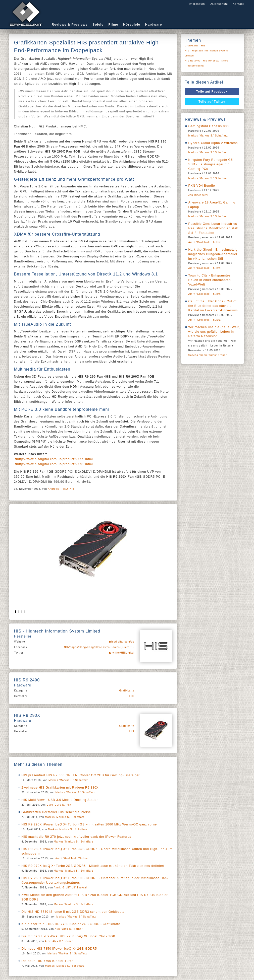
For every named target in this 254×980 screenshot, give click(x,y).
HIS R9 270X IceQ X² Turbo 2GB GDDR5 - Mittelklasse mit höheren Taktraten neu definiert (93, 866)
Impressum (197, 4)
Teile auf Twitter (212, 102)
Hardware (153, 24)
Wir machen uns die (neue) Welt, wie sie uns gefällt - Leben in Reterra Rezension (214, 332)
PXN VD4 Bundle (202, 186)
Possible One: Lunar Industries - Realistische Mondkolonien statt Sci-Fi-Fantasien (214, 228)
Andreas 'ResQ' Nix (61, 489)
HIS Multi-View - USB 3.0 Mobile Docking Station (60, 800)
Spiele (98, 24)
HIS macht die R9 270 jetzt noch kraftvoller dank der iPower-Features (77, 837)
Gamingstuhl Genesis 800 (209, 126)
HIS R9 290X (211, 61)
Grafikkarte (127, 691)
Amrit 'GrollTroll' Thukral (72, 858)
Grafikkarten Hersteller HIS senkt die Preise (56, 812)
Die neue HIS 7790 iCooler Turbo (48, 961)
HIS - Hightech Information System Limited (207, 53)
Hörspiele (132, 24)
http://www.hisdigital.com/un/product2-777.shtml (55, 459)
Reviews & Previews (70, 24)
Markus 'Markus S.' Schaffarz (68, 780)
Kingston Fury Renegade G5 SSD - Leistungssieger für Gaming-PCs (211, 164)
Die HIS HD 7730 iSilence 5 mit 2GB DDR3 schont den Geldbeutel (74, 912)
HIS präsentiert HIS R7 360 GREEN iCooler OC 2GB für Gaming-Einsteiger (81, 775)
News (225, 61)
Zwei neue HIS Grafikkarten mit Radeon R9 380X (60, 788)
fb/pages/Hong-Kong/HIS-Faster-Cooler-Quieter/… (100, 647)
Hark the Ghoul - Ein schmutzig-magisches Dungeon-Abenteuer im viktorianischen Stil (214, 254)
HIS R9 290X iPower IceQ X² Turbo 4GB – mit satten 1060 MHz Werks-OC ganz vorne (89, 824)
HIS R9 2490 (193, 61)
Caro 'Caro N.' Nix (59, 805)
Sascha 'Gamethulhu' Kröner (208, 355)
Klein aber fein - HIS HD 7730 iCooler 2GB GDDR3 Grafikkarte (71, 924)
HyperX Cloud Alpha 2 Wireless (213, 143)
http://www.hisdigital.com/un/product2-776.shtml (55, 464)
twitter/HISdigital (123, 653)
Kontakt (238, 4)
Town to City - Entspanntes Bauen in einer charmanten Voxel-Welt (210, 280)
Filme (113, 24)
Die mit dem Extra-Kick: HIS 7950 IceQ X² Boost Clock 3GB (68, 936)
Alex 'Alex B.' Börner (69, 929)
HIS (132, 696)
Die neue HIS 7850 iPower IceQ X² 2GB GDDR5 (59, 949)
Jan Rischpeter (199, 195)
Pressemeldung (194, 66)
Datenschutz (219, 4)
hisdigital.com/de (123, 642)
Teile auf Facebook (212, 92)
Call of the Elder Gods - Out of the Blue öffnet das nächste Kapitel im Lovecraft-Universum (213, 306)
